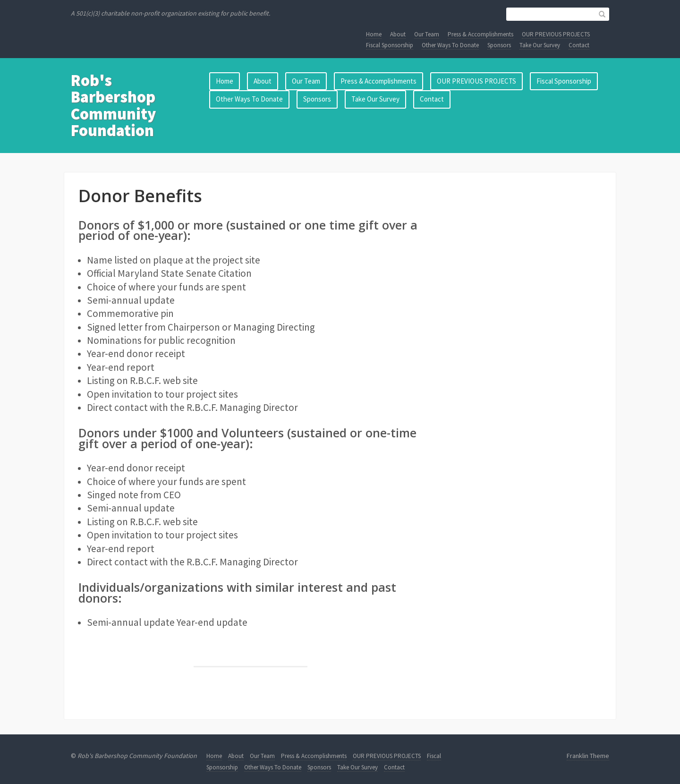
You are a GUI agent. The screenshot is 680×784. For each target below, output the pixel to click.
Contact (579, 45)
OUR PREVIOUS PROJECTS (556, 34)
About (398, 34)
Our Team (427, 34)
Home (374, 34)
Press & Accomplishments (480, 34)
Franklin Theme (588, 756)
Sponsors (499, 45)
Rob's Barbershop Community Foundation (113, 105)
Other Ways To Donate (450, 45)
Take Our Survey (540, 45)
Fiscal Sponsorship (390, 45)
